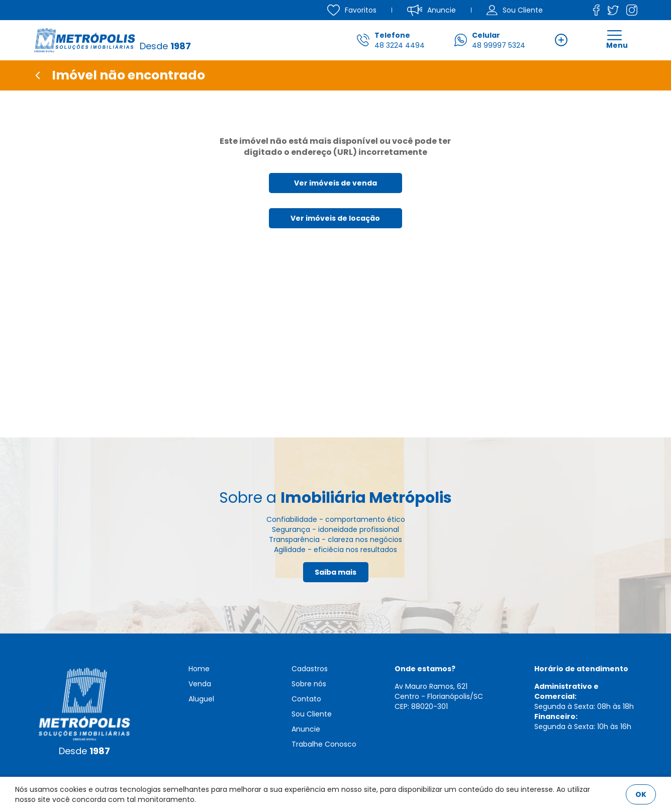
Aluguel (201, 699)
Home (199, 669)
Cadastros (310, 669)
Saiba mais (335, 572)
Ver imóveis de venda (335, 183)
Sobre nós (309, 684)
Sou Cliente (312, 714)
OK (641, 794)
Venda (200, 684)
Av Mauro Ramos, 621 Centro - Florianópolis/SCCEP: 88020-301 (439, 696)
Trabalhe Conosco (324, 744)
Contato (306, 699)
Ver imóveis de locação (335, 218)
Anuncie (306, 729)
